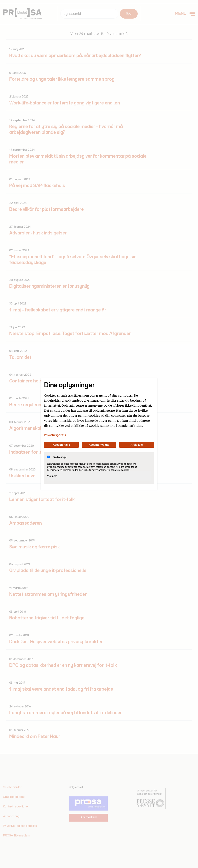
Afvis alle (137, 445)
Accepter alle (61, 445)
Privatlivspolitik (55, 435)
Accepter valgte (99, 445)
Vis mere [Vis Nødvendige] (52, 476)
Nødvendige (57, 457)
